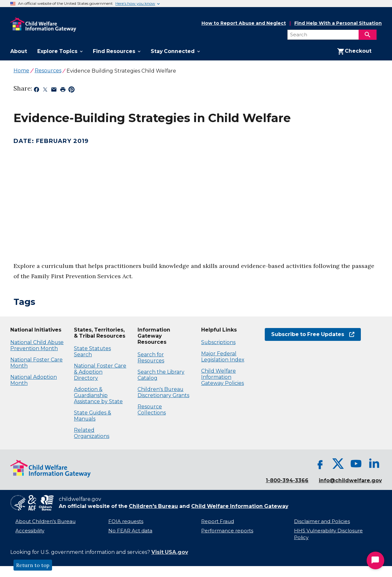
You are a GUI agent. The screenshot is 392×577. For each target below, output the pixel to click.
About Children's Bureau (45, 521)
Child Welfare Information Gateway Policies (223, 377)
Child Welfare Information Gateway (240, 506)
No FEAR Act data (130, 531)
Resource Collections (152, 410)
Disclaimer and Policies (322, 521)
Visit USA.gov (170, 552)
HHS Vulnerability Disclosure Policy (328, 534)
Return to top (33, 565)
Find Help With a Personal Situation (338, 23)
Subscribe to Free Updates (313, 334)
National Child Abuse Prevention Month (37, 345)
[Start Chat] (375, 560)
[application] (103, 194)
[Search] (368, 35)
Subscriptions (218, 342)
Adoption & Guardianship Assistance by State (98, 395)
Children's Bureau (153, 506)
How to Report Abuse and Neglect (244, 23)
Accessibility (30, 531)
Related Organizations (92, 433)
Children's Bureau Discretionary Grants (163, 392)
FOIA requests (126, 521)
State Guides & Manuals (93, 416)
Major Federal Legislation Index (223, 357)
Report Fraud (218, 521)
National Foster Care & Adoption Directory (100, 372)
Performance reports (227, 531)
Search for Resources (151, 358)
